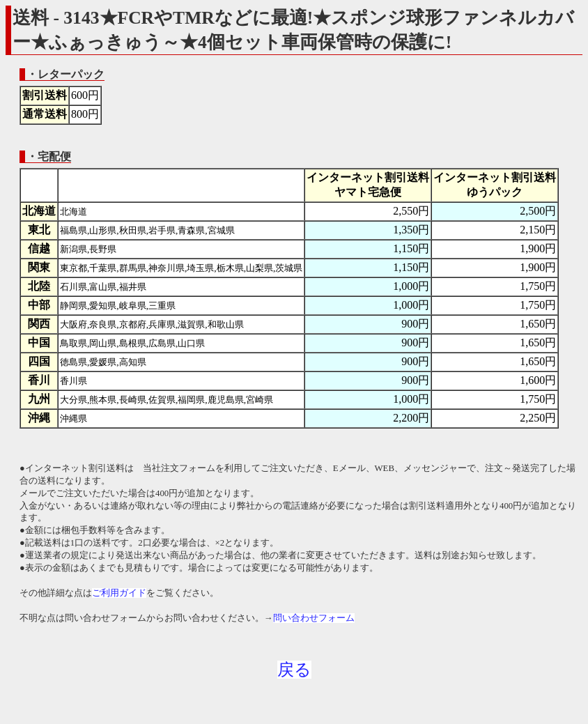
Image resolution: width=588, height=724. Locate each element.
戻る (294, 670)
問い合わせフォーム (314, 618)
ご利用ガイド (119, 593)
